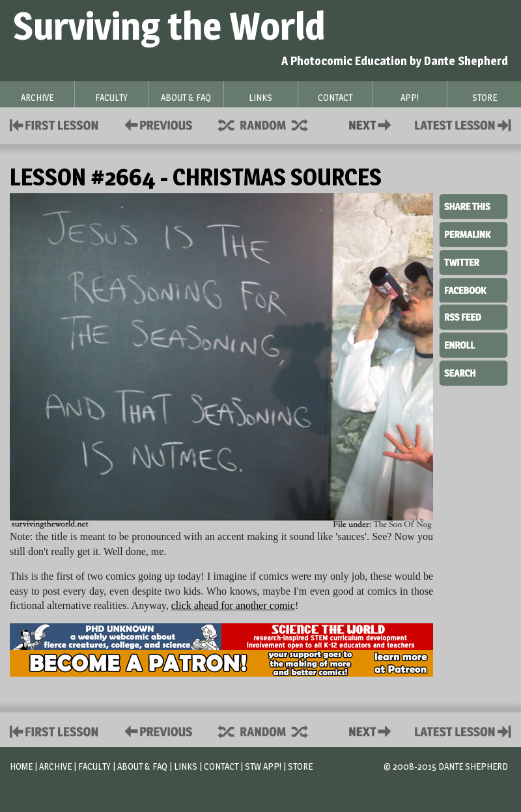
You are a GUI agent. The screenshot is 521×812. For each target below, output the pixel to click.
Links (186, 766)
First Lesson (54, 124)
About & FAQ (142, 766)
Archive (55, 766)
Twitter (473, 262)
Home (21, 766)
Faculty (94, 766)
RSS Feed (473, 316)
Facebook (473, 289)
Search (473, 372)
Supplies (272, 124)
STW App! (263, 766)
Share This (473, 207)
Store (300, 766)
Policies (156, 124)
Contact (373, 124)
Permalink (473, 234)
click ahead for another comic (233, 605)
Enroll (473, 344)
